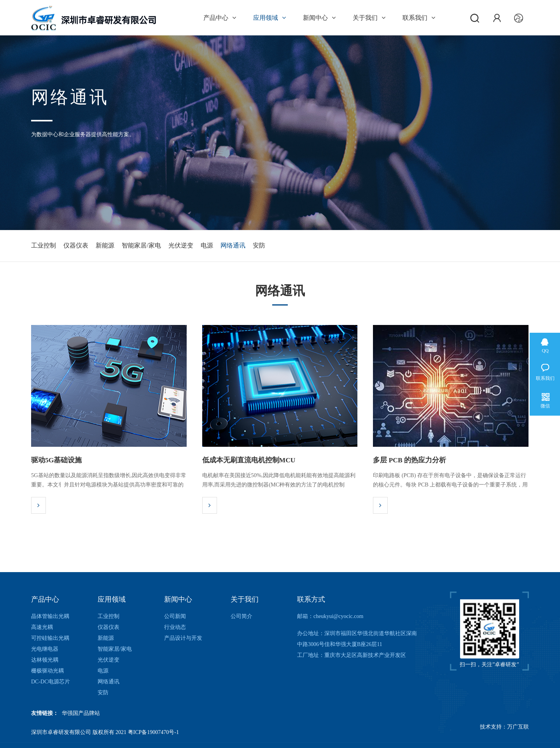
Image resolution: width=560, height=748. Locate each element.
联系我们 (419, 18)
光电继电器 (45, 649)
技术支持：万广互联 (504, 732)
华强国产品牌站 (81, 713)
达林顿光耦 (45, 660)
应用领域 (269, 18)
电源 (245, 246)
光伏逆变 (211, 246)
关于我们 (369, 18)
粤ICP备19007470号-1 (153, 732)
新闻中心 (319, 18)
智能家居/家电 (164, 246)
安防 (312, 246)
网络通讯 (278, 246)
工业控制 (44, 246)
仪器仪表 (84, 246)
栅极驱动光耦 (47, 671)
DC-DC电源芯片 (51, 682)
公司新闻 (175, 616)
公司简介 (241, 616)
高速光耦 (42, 627)
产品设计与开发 (183, 638)
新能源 (120, 246)
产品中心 (220, 18)
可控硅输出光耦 (50, 638)
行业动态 (175, 627)
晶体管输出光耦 (50, 616)
